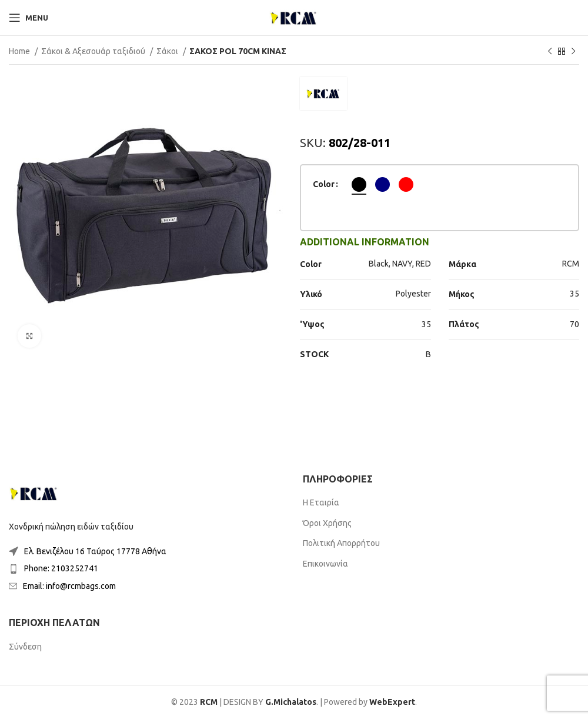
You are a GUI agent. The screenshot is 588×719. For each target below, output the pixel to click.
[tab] (365, 242)
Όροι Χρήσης (327, 523)
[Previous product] (550, 52)
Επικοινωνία (325, 564)
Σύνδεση (25, 647)
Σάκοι (168, 51)
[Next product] (573, 52)
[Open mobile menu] (29, 18)
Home (20, 51)
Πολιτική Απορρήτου (341, 543)
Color (324, 184)
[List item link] (147, 551)
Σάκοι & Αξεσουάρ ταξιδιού (94, 51)
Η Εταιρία (321, 502)
